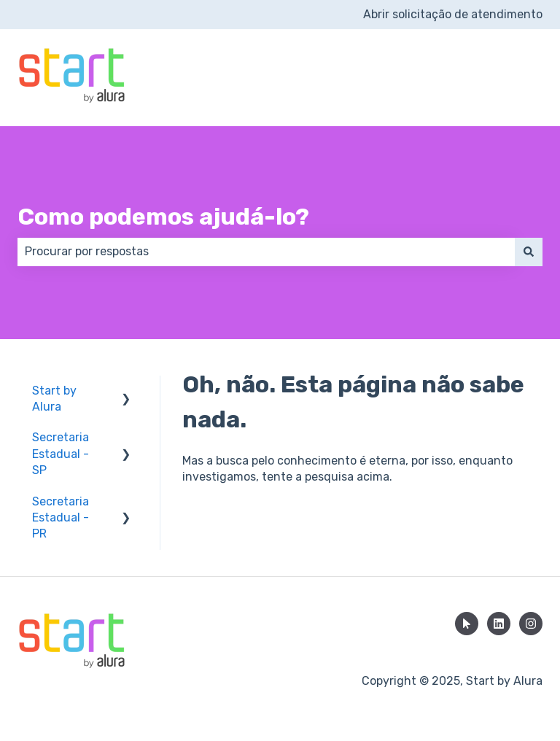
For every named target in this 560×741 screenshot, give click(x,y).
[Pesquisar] (529, 252)
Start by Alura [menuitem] (54, 399)
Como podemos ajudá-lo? (163, 217)
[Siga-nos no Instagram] (531, 624)
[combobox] (266, 252)
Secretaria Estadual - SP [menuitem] (61, 454)
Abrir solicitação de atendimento (453, 14)
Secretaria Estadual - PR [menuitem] (61, 518)
